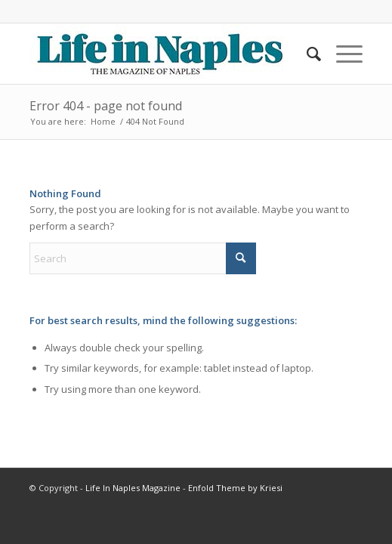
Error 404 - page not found (106, 106)
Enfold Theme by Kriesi (235, 488)
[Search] (306, 54)
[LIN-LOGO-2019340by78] (163, 54)
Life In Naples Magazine (133, 488)
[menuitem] (306, 54)
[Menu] (342, 54)
